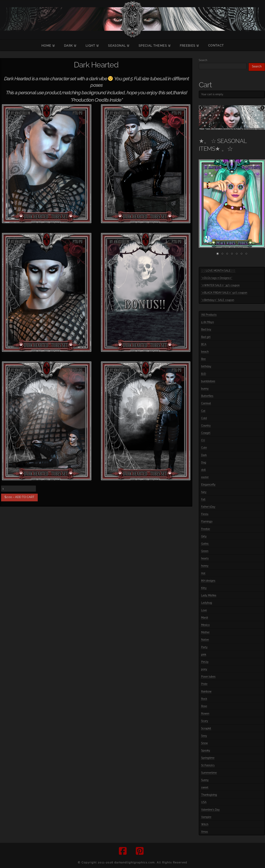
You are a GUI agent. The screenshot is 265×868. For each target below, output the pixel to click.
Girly (204, 536)
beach (205, 352)
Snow (204, 743)
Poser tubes (208, 676)
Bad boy (206, 329)
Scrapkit (206, 728)
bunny (205, 389)
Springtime (208, 758)
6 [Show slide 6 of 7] (241, 254)
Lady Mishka (209, 595)
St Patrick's (208, 765)
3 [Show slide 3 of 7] (227, 254)
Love (204, 610)
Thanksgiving (209, 795)
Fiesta (205, 514)
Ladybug (207, 603)
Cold (204, 418)
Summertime (209, 773)
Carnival (206, 403)
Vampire (206, 817)
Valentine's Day (210, 810)
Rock (204, 699)
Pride (204, 684)
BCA (204, 344)
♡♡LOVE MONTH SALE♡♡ (218, 271)
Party (204, 647)
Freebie (206, 529)
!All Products (209, 315)
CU (203, 440)
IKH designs (208, 581)
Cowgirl (206, 433)
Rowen (205, 713)
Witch (205, 824)
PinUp (205, 662)
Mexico (205, 625)
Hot (203, 573)
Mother (205, 632)
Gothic (205, 544)
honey (205, 566)
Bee (203, 359)
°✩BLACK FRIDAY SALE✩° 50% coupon (224, 293)
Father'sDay (208, 507)
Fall (203, 499)
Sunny (205, 780)
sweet (205, 787)
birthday (206, 366)
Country (206, 425)
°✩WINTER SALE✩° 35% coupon (220, 285)
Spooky (206, 750)
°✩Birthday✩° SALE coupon (218, 300)
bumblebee (208, 381)
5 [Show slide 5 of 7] (237, 254)
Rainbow (206, 691)
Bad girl (206, 337)
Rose (204, 706)
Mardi (205, 618)
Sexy (204, 736)
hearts (205, 558)
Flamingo (207, 521)
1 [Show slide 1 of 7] (218, 254)
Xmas (205, 832)
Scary (205, 721)
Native (205, 640)
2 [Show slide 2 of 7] (222, 254)
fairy (204, 492)
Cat (203, 411)
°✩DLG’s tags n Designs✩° (217, 278)
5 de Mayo (207, 322)
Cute (204, 448)
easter (205, 477)
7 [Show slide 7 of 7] (246, 254)
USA (204, 802)
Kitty (204, 588)
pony (204, 669)
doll (203, 470)
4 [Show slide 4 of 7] (232, 254)
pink (204, 654)
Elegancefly (208, 484)
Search (203, 60)
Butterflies (207, 396)
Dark (204, 455)
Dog (204, 462)
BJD (204, 374)
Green (205, 551)
